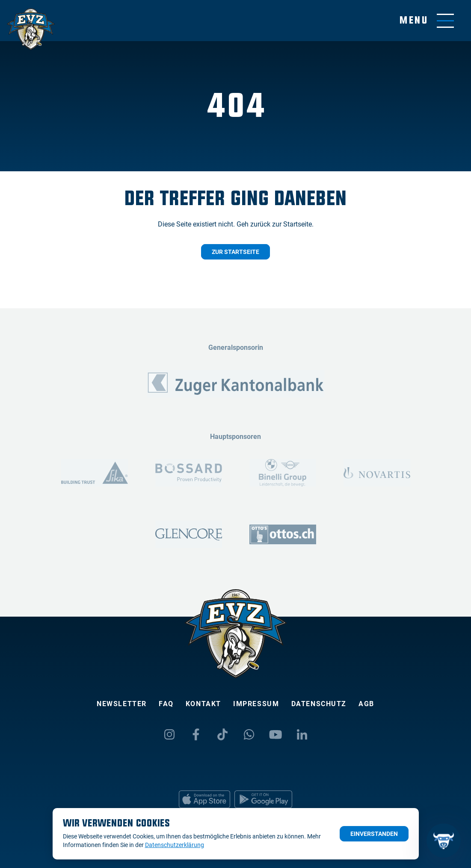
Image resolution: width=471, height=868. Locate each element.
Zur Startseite (235, 252)
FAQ (166, 704)
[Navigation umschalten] (427, 21)
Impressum (256, 704)
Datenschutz (319, 704)
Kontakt (203, 704)
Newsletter (122, 704)
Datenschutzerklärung (175, 845)
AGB (366, 704)
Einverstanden (374, 834)
